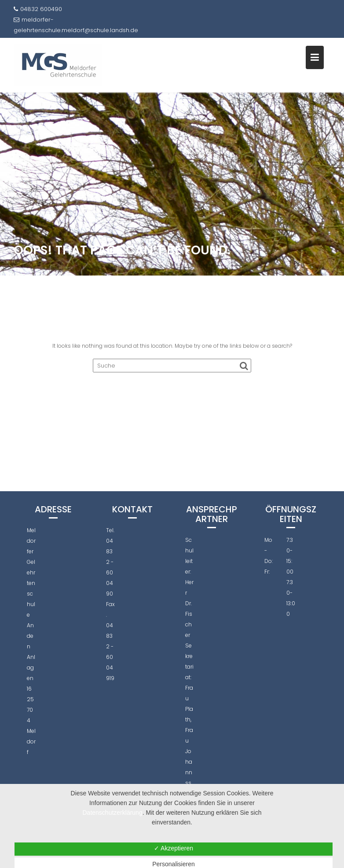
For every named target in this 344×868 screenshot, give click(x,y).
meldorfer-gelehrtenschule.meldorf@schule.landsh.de (76, 25)
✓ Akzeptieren (174, 848)
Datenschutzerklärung (113, 813)
